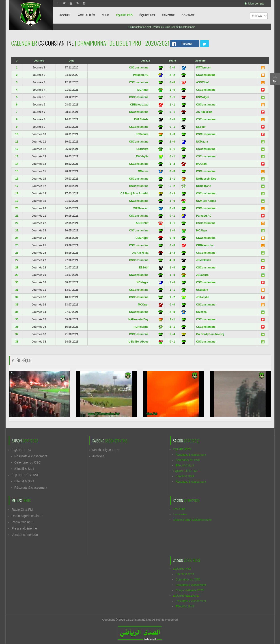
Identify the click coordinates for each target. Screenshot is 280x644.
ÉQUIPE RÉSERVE (25, 475)
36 (17, 327)
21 (17, 216)
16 (17, 179)
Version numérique (25, 535)
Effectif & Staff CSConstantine (192, 520)
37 (17, 334)
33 (17, 305)
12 (17, 149)
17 (17, 186)
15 (17, 171)
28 (17, 268)
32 (17, 297)
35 (17, 319)
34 (17, 312)
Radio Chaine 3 (23, 522)
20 (17, 208)
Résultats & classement (31, 456)
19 (17, 201)
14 (17, 164)
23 (17, 231)
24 (17, 238)
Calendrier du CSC (28, 462)
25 (17, 245)
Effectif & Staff (24, 469)
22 (17, 223)
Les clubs (179, 509)
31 (17, 290)
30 (17, 282)
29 (17, 275)
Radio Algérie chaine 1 (27, 516)
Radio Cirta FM (22, 510)
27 (17, 260)
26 (17, 253)
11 (17, 142)
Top (275, 79)
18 (17, 193)
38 (17, 342)
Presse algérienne (24, 528)
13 (17, 156)
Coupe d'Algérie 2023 (190, 590)
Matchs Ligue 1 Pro (106, 450)
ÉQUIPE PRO (21, 450)
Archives (98, 456)
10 (17, 134)
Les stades (180, 514)
